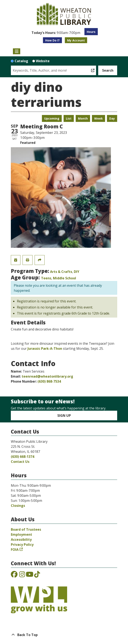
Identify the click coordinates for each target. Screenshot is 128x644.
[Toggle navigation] (17, 51)
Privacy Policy (22, 545)
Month (83, 118)
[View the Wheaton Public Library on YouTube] (30, 576)
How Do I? (52, 40)
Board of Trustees (26, 529)
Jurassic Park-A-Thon (45, 348)
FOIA (15, 550)
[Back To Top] (64, 635)
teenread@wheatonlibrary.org (47, 376)
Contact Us (20, 462)
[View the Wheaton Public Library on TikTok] (37, 576)
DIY (77, 272)
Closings (18, 506)
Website (43, 61)
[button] (56, 33)
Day (112, 118)
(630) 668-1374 (23, 457)
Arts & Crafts (61, 272)
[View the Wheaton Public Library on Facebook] (14, 576)
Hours (91, 32)
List (69, 118)
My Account (76, 40)
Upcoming (52, 118)
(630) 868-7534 (49, 381)
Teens (46, 278)
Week (99, 118)
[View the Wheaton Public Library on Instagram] (22, 576)
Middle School (65, 278)
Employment (21, 534)
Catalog (21, 61)
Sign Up (64, 416)
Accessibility (21, 539)
